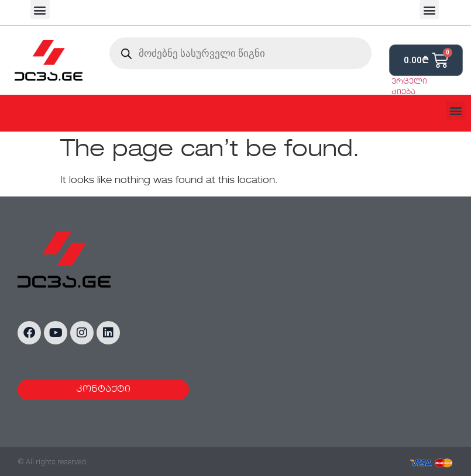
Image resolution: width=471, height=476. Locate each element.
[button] (40, 10)
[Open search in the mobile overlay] (240, 53)
